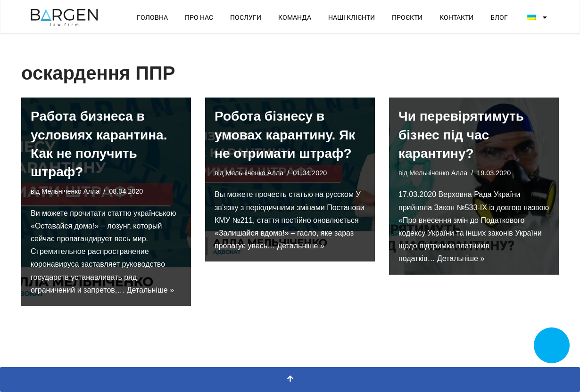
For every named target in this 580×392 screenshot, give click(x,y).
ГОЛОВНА (152, 17)
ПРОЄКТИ (407, 17)
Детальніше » (150, 290)
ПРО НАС (199, 17)
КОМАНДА (295, 17)
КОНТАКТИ (456, 17)
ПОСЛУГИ (246, 17)
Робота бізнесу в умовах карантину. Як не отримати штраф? (285, 135)
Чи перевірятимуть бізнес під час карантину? (461, 135)
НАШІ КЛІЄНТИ (352, 17)
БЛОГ (499, 17)
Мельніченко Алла (70, 191)
